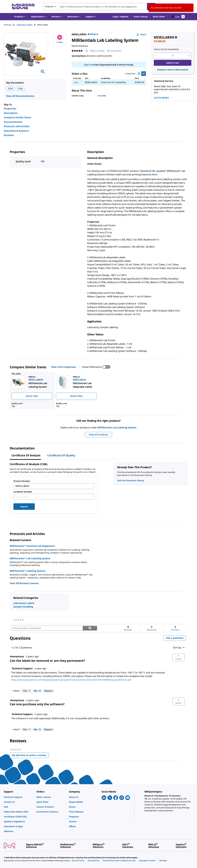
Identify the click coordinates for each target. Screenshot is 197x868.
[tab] (10, 25)
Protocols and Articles (17, 126)
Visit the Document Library (131, 480)
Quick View (32, 396)
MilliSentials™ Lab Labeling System (30, 558)
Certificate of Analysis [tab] (26, 455)
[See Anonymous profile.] (17, 656)
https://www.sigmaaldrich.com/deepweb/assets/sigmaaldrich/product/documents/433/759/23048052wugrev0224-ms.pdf (71, 680)
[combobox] (99, 7)
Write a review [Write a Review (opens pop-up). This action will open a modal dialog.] (97, 51)
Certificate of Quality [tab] (61, 455)
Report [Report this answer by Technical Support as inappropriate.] (48, 691)
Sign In (87, 65)
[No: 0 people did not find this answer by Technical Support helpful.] (37, 691)
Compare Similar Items (18, 117)
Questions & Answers (16, 131)
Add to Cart (173, 63)
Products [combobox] (49, 6)
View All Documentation (20, 96)
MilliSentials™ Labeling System (28, 571)
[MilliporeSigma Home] (23, 7)
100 (43, 161)
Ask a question (175, 638)
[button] (120, 17)
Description (11, 113)
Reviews (9, 135)
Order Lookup (141, 17)
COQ (20, 89)
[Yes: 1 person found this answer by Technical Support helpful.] (27, 691)
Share (141, 34)
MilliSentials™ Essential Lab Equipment (32, 546)
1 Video (60, 39)
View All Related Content (24, 583)
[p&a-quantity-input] (173, 56)
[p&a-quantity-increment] (189, 56)
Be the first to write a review (31, 756)
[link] (18, 620)
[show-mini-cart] (178, 17)
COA (11, 89)
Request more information (173, 70)
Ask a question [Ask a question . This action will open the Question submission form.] (114, 51)
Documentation (13, 122)
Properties (10, 109)
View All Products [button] (99, 435)
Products (8, 25)
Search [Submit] (24, 507)
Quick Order (159, 17)
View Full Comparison (64, 367)
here (155, 174)
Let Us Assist (161, 98)
